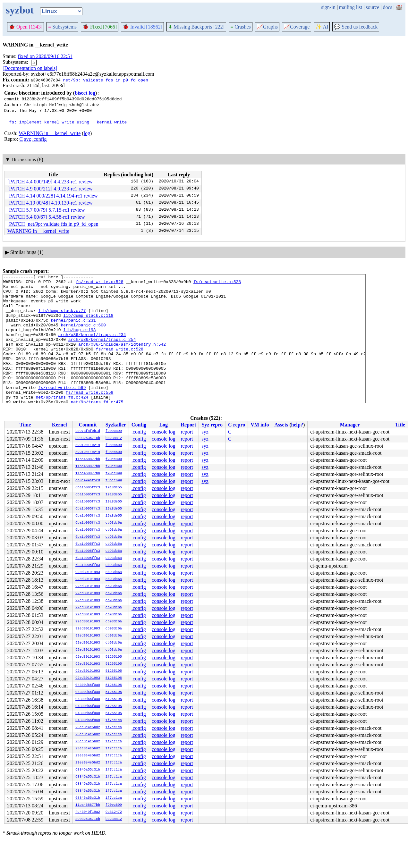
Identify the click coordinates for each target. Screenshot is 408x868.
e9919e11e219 (88, 445)
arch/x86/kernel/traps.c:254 (102, 353)
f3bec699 (114, 445)
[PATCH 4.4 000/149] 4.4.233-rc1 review (50, 182)
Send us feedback (356, 27)
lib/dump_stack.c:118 (88, 324)
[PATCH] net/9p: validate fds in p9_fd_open (53, 224)
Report (188, 425)
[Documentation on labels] (30, 68)
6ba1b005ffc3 (88, 488)
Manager (350, 425)
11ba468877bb (88, 459)
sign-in (328, 7)
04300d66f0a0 (88, 685)
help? (297, 425)
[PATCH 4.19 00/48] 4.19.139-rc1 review (50, 203)
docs (387, 7)
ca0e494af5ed (88, 481)
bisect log (85, 93)
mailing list (351, 7)
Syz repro (212, 425)
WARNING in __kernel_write (50, 133)
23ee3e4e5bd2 (88, 728)
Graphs (267, 27)
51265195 (114, 657)
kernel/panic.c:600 (83, 335)
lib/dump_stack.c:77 (62, 318)
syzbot (20, 10)
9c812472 (114, 812)
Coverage (297, 27)
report (187, 432)
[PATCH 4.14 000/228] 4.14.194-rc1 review (53, 196)
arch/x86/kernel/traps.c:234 (92, 347)
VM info (260, 425)
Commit (88, 425)
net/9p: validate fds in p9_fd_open (105, 80)
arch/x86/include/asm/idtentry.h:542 (122, 358)
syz (27, 139)
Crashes (241, 27)
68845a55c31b (88, 770)
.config (40, 139)
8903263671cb (88, 438)
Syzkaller (116, 425)
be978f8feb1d (88, 431)
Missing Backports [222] (196, 27)
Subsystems (62, 27)
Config (139, 425)
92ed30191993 (88, 572)
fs (34, 62)
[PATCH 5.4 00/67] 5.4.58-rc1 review (46, 217)
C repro (237, 425)
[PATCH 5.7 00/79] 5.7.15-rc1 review (46, 210)
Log (163, 425)
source (373, 7)
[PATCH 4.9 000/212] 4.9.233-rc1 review (50, 189)
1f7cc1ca (114, 721)
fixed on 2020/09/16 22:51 (45, 56)
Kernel (59, 425)
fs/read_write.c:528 (99, 283)
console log (163, 432)
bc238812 (114, 438)
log (87, 133)
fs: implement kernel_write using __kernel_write (68, 122)
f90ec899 (114, 431)
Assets (281, 425)
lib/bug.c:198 (79, 341)
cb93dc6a (114, 523)
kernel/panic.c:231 (73, 330)
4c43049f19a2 (88, 812)
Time (25, 425)
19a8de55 (114, 488)
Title (400, 425)
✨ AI (322, 27)
